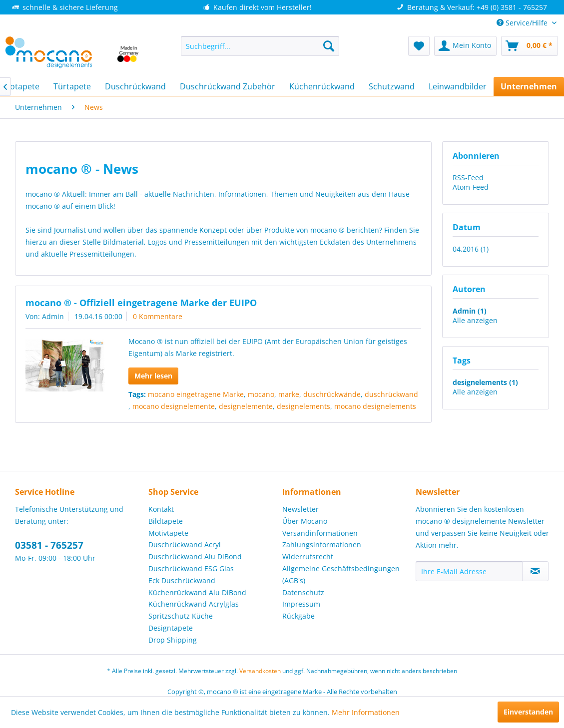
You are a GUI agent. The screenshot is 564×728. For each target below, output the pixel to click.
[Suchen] (329, 46)
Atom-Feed (471, 187)
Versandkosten (260, 671)
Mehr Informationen (366, 712)
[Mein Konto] (465, 46)
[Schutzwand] (392, 86)
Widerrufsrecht (308, 556)
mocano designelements (375, 406)
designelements (303, 406)
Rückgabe (298, 616)
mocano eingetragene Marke (196, 394)
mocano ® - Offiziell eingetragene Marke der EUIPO (141, 303)
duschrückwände (332, 394)
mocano (261, 394)
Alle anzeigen (475, 320)
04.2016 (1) (471, 249)
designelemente (246, 406)
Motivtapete (168, 533)
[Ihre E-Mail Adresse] (469, 571)
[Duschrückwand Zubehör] (228, 86)
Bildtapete (166, 521)
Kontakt (161, 509)
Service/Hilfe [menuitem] (523, 23)
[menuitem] (260, 46)
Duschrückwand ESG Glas (191, 568)
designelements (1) (485, 382)
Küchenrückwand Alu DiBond (197, 592)
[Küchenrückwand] (322, 86)
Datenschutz (303, 592)
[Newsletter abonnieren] (535, 571)
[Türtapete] (72, 86)
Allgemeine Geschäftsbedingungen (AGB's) (341, 574)
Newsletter (300, 509)
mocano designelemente (174, 406)
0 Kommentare (158, 316)
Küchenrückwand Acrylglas (194, 604)
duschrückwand (391, 394)
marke (289, 394)
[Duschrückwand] (135, 86)
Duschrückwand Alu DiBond (195, 556)
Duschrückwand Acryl (185, 545)
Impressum (301, 604)
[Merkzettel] (419, 46)
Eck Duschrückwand (182, 580)
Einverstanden (528, 712)
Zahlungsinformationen (322, 545)
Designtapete (171, 628)
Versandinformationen (320, 533)
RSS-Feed (468, 178)
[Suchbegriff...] (260, 46)
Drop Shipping (173, 640)
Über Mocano (305, 521)
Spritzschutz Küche (181, 616)
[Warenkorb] (530, 46)
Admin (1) (470, 311)
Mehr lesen (153, 376)
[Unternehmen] (529, 86)
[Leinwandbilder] (458, 86)
